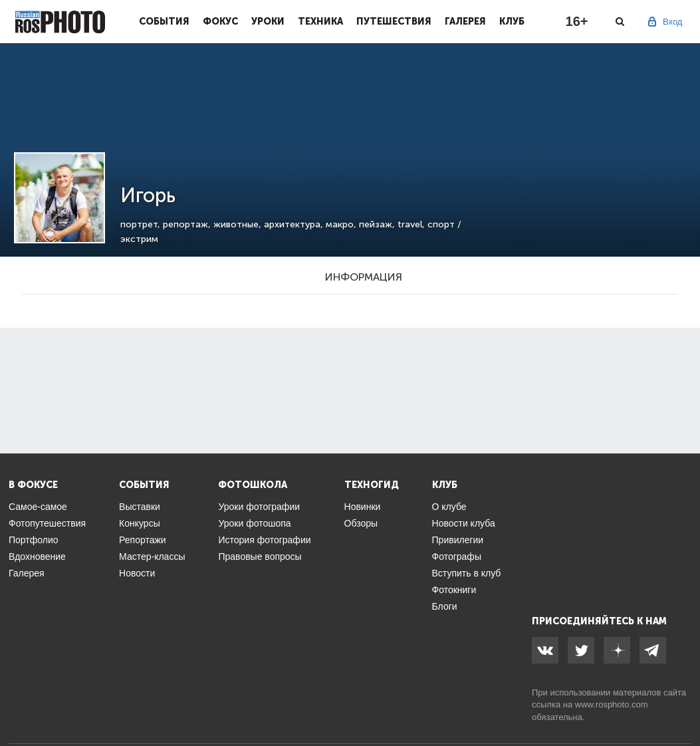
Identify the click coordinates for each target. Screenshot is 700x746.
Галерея (465, 21)
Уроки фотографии (259, 507)
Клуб (512, 21)
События (164, 21)
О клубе (449, 507)
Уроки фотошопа (254, 523)
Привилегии (458, 540)
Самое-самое (38, 507)
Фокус (220, 21)
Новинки (363, 507)
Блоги (445, 606)
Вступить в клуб (467, 573)
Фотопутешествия (47, 523)
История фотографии (264, 540)
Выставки (140, 507)
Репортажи (143, 540)
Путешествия (394, 21)
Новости (137, 573)
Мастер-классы (152, 557)
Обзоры (361, 523)
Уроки (268, 21)
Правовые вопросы (260, 557)
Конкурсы (140, 523)
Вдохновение (37, 557)
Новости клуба (464, 523)
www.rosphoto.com (612, 704)
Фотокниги (454, 590)
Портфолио (34, 540)
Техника (320, 21)
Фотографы (457, 557)
